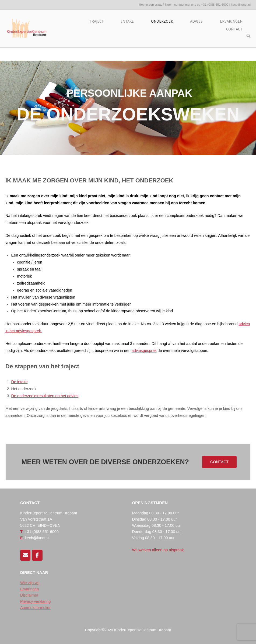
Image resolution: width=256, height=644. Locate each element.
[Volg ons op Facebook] (37, 555)
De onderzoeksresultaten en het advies (45, 396)
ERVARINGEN (231, 21)
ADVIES (196, 21)
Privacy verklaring (36, 601)
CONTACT (234, 29)
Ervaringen (30, 589)
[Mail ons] (25, 555)
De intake (20, 382)
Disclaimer (29, 595)
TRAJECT (97, 21)
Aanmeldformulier (35, 608)
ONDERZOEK (162, 21)
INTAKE (127, 21)
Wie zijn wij (30, 583)
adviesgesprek (144, 351)
